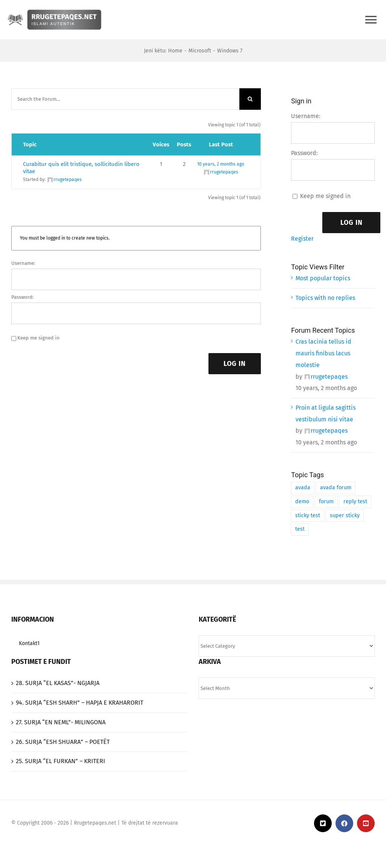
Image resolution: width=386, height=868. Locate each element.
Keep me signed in (38, 338)
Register (302, 239)
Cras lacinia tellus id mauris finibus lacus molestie (323, 353)
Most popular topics (323, 278)
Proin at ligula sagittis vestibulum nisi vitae (325, 413)
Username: (23, 263)
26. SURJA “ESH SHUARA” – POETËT (63, 742)
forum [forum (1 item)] (326, 502)
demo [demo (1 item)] (302, 502)
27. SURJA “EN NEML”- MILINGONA (61, 722)
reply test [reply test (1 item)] (355, 502)
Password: (22, 297)
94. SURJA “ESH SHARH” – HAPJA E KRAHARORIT (80, 703)
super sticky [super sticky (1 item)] (345, 515)
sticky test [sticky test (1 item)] (308, 515)
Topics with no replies (325, 298)
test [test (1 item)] (300, 529)
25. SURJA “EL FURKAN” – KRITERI (61, 761)
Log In (235, 364)
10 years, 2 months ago (221, 164)
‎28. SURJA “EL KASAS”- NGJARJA (58, 683)
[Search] (250, 99)
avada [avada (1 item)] (303, 488)
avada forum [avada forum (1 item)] (336, 488)
